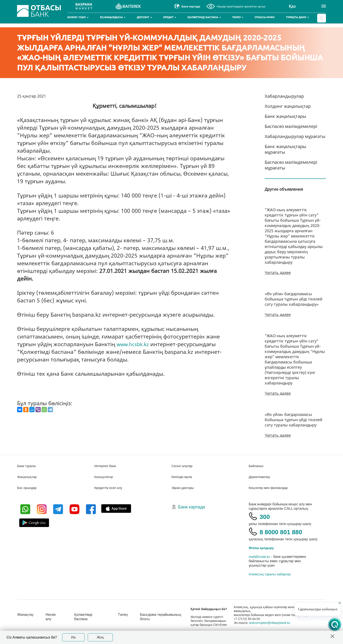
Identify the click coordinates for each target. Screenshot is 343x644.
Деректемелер (260, 477)
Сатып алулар (183, 466)
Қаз (292, 6)
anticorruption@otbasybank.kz (274, 623)
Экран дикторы (184, 488)
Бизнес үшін (78, 17)
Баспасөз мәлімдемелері (291, 126)
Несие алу (53, 617)
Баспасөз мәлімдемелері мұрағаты (291, 165)
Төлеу (238, 17)
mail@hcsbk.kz (261, 557)
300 (266, 516)
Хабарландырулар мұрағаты (295, 136)
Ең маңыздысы (113, 17)
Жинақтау (26, 614)
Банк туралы (27, 466)
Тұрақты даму (297, 17)
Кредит (170, 17)
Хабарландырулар (284, 96)
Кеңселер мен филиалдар (270, 488)
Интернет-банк (106, 466)
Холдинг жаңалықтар (288, 106)
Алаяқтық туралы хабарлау (270, 574)
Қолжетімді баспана (204, 17)
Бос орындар (28, 488)
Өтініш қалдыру (263, 548)
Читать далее (278, 272)
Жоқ (100, 637)
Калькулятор (105, 477)
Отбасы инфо (265, 17)
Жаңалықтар (28, 477)
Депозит (144, 17)
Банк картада (192, 507)
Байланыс (257, 466)
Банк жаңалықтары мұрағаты (285, 149)
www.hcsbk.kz (135, 344)
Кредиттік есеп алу (110, 488)
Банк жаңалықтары (285, 116)
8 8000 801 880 (286, 531)
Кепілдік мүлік (183, 477)
